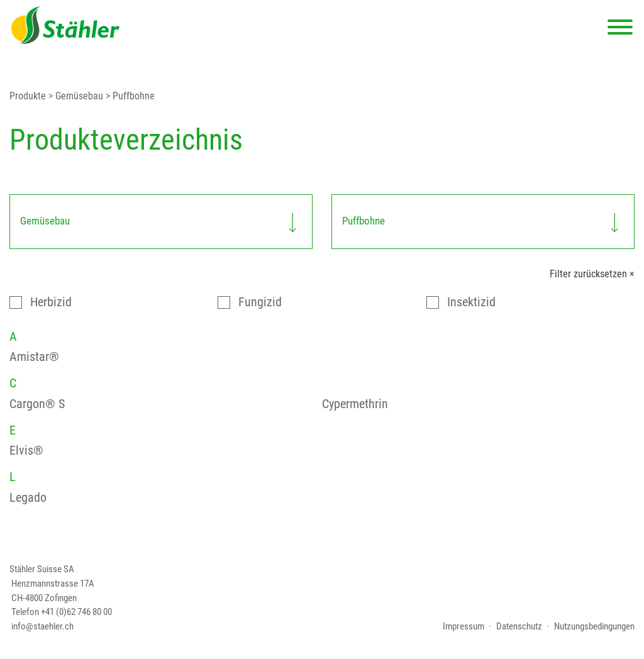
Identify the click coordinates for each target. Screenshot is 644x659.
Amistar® (34, 357)
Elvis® (26, 451)
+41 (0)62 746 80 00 (76, 612)
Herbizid (51, 302)
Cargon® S (37, 404)
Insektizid (471, 302)
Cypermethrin (355, 404)
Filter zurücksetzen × (592, 274)
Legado (28, 498)
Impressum (464, 626)
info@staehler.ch (42, 626)
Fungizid (260, 302)
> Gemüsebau (75, 96)
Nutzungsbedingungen (594, 626)
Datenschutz (519, 626)
